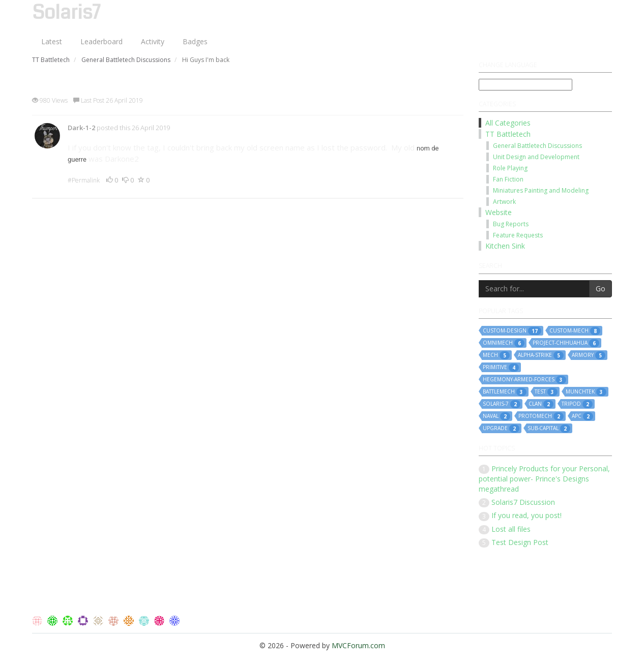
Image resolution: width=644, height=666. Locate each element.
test (546, 392)
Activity (153, 41)
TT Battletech (508, 134)
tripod (577, 404)
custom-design (512, 331)
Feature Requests (518, 235)
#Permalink (84, 180)
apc (582, 416)
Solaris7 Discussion (523, 502)
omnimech (504, 343)
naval (496, 416)
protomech (541, 416)
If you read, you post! (526, 515)
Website (499, 212)
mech (496, 355)
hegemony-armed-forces (524, 380)
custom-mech (575, 331)
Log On (592, 10)
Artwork (504, 202)
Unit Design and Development (536, 157)
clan (541, 404)
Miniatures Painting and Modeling (541, 190)
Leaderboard (101, 41)
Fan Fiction (508, 179)
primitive (501, 368)
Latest (52, 41)
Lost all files (511, 529)
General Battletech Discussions (537, 146)
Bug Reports (511, 224)
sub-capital (549, 429)
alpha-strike (541, 355)
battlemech (505, 392)
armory (589, 355)
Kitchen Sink (505, 246)
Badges (195, 41)
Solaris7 (66, 13)
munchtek (586, 392)
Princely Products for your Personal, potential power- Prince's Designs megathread (544, 479)
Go (601, 289)
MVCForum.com (358, 645)
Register (551, 10)
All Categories (508, 123)
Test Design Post (520, 542)
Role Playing (510, 168)
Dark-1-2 (81, 128)
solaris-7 (502, 404)
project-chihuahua (566, 343)
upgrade (501, 429)
